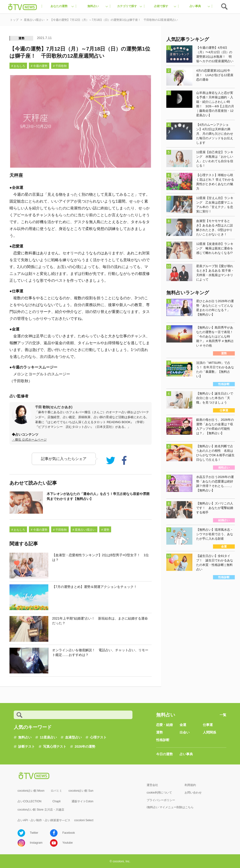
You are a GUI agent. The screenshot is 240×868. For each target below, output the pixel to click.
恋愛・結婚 (164, 725)
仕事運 (208, 725)
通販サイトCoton (82, 801)
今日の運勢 (164, 754)
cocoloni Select (84, 820)
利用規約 (190, 785)
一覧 (223, 715)
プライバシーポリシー (161, 800)
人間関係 (209, 732)
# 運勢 (105, 530)
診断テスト (27, 746)
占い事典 (186, 754)
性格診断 (163, 740)
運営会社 (152, 785)
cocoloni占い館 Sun (81, 791)
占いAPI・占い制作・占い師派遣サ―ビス (44, 820)
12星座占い (48, 737)
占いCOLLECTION (29, 801)
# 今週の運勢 (39, 66)
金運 (183, 725)
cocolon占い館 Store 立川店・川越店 (41, 810)
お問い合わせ (193, 793)
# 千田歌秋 (60, 66)
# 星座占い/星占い (84, 530)
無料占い (25, 737)
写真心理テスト (55, 746)
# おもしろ (18, 66)
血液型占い (73, 737)
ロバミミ (56, 791)
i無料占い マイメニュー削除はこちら (170, 807)
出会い (185, 732)
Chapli (56, 801)
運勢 (22, 38)
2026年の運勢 (85, 746)
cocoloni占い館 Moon (31, 791)
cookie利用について (159, 793)
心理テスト (98, 737)
